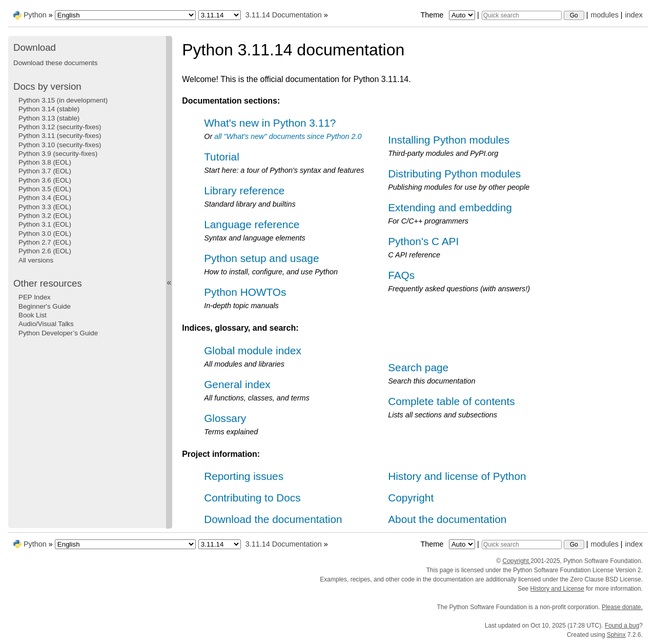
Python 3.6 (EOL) (45, 180)
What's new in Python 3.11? (270, 123)
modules (604, 15)
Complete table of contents (451, 401)
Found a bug (622, 626)
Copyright (411, 498)
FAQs (401, 275)
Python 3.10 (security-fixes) (60, 145)
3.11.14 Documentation (284, 15)
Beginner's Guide (45, 306)
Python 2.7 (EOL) (45, 242)
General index (237, 384)
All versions (36, 260)
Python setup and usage (261, 258)
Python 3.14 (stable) (49, 109)
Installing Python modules (449, 140)
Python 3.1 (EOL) (45, 224)
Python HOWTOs (245, 292)
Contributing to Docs (252, 498)
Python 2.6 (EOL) (45, 251)
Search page (418, 367)
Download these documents (55, 63)
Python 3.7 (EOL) (45, 171)
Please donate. (622, 607)
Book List (33, 315)
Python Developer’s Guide (58, 333)
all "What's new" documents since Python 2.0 (288, 136)
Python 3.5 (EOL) (45, 189)
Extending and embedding (450, 207)
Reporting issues (244, 476)
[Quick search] (522, 15)
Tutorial (222, 157)
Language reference (252, 224)
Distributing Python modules (454, 174)
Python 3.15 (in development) (63, 100)
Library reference (244, 190)
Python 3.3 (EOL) (45, 207)
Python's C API (423, 241)
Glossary (225, 418)
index (634, 15)
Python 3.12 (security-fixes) (60, 127)
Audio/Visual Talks (46, 324)
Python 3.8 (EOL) (45, 162)
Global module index (253, 350)
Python (35, 15)
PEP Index (35, 297)
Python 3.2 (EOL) (45, 216)
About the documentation (447, 519)
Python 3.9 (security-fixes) (58, 154)
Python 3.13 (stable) (49, 118)
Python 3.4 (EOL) (45, 198)
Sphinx (616, 635)
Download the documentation (273, 519)
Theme (448, 15)
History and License (557, 589)
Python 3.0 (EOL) (45, 234)
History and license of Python (457, 476)
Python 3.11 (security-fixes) (60, 136)
